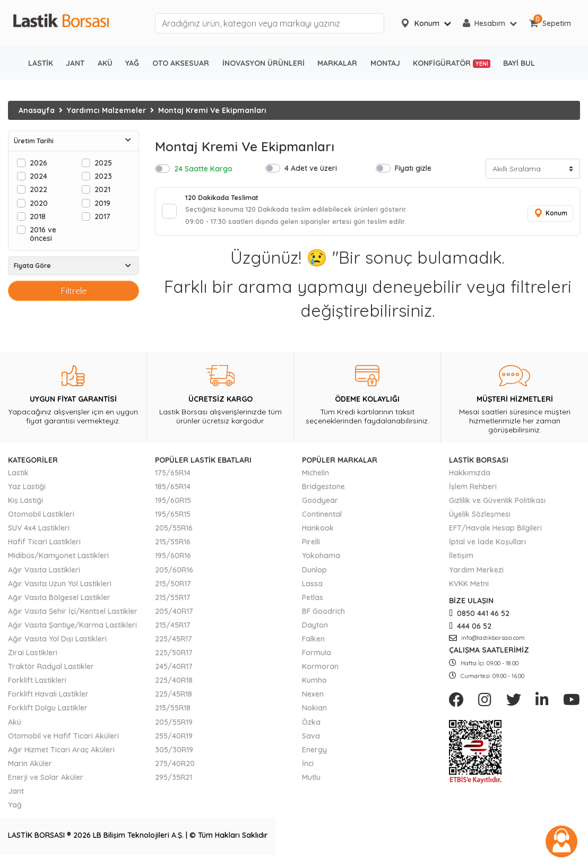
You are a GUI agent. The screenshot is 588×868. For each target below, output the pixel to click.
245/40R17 (174, 671)
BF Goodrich (323, 616)
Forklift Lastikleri (37, 685)
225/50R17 (174, 657)
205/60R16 (174, 575)
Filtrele (74, 291)
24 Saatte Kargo (203, 168)
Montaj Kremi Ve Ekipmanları (212, 110)
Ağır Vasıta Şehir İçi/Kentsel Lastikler (73, 616)
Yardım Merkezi (476, 575)
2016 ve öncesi (43, 234)
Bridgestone (323, 491)
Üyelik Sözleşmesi (480, 519)
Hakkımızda (470, 478)
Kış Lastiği (25, 505)
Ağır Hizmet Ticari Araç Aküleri (61, 754)
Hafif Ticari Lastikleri (44, 546)
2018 (38, 216)
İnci (308, 768)
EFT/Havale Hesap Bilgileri (495, 533)
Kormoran (320, 671)
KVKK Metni (469, 588)
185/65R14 (173, 491)
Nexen (313, 699)
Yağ (15, 810)
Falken (313, 644)
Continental (322, 519)
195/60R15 (173, 505)
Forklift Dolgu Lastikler (48, 713)
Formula (317, 657)
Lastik (18, 478)
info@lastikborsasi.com (487, 643)
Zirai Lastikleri (33, 657)
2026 (38, 163)
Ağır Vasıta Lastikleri (44, 575)
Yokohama (321, 561)
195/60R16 (173, 561)
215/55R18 (173, 713)
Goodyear (320, 505)
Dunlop (314, 575)
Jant (16, 796)
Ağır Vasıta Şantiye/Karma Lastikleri (72, 630)
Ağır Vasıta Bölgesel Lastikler (59, 602)
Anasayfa (37, 110)
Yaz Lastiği (27, 491)
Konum (548, 216)
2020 (39, 203)
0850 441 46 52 (479, 618)
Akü (15, 727)
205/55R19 (174, 727)
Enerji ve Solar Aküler (46, 782)
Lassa (312, 588)
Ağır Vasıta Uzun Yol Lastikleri (60, 588)
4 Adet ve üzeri (311, 168)
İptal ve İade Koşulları (487, 546)
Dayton (315, 630)
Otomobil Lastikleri (41, 519)
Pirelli (311, 546)
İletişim (461, 561)
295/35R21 (174, 782)
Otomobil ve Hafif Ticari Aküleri (63, 741)
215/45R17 (173, 630)
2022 (38, 189)
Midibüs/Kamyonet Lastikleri (58, 561)
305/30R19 (174, 754)
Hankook (318, 533)
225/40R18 (174, 685)
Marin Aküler (30, 768)
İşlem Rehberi (473, 491)
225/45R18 (174, 699)
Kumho (314, 685)
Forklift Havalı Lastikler (48, 699)
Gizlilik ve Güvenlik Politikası (497, 505)
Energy (314, 754)
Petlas (313, 602)
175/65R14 (173, 478)
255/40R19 (174, 741)
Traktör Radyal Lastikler (51, 671)
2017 (102, 216)
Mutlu (311, 782)
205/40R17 (174, 616)
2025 (103, 163)
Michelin (315, 478)
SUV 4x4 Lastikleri (39, 533)
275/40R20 (175, 768)
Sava (311, 741)
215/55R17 (173, 602)
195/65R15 (173, 519)
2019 (102, 203)
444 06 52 (470, 631)
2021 (102, 189)
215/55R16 (173, 546)
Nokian (314, 713)
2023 (103, 176)
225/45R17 (174, 644)
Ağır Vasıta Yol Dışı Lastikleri (57, 644)
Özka (311, 727)
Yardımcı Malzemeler (106, 110)
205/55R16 (174, 533)
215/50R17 (173, 588)
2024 (38, 176)
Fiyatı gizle (413, 168)
